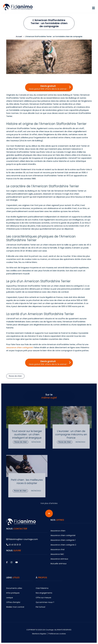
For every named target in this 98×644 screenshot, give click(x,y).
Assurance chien (58, 531)
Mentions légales (39, 634)
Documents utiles (14, 588)
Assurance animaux (59, 559)
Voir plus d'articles (49, 503)
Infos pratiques (13, 593)
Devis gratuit (48, 87)
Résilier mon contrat (15, 607)
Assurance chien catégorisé (63, 535)
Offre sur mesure (43, 598)
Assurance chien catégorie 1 (63, 540)
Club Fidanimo (42, 588)
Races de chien (15, 376)
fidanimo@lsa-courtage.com (22, 539)
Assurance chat (58, 549)
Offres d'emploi (13, 602)
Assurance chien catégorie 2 (63, 545)
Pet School (40, 607)
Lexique (10, 598)
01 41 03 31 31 (14, 545)
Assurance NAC (57, 554)
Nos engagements (44, 593)
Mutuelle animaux (59, 564)
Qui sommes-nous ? (45, 602)
